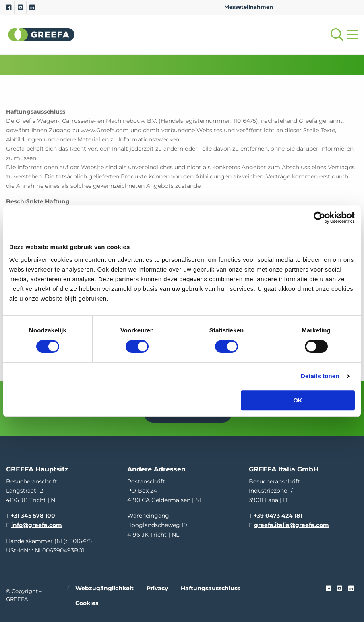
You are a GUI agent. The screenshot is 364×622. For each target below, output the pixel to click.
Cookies (87, 602)
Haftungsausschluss (210, 587)
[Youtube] (20, 8)
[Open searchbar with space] (335, 35)
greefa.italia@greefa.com (292, 524)
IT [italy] (338, 7)
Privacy (157, 587)
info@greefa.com (37, 524)
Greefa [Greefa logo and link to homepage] (41, 35)
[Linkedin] (32, 8)
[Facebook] (9, 8)
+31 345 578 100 (33, 515)
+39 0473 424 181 (278, 515)
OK (298, 400)
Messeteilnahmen (249, 7)
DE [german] (313, 7)
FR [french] (351, 7)
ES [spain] (326, 7)
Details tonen (320, 376)
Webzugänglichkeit (104, 587)
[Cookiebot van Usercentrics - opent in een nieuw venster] (320, 218)
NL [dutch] (300, 7)
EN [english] (287, 7)
